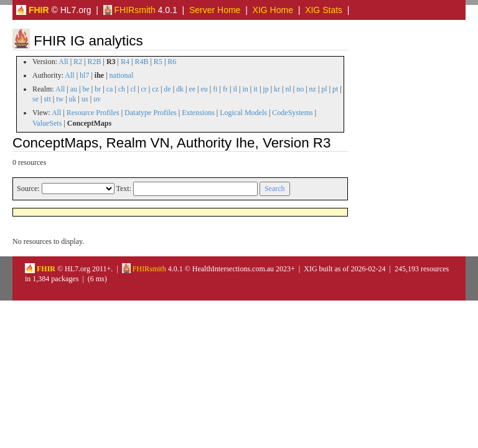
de (167, 89)
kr (277, 89)
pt (335, 89)
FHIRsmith (129, 10)
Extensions (198, 113)
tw (60, 99)
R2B (95, 62)
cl (133, 89)
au (74, 89)
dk (180, 89)
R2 (78, 62)
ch (122, 89)
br (98, 89)
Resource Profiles (93, 113)
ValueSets (47, 123)
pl (324, 89)
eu (204, 89)
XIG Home (273, 10)
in (245, 89)
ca (110, 89)
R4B (141, 62)
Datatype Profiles (151, 113)
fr (225, 89)
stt (47, 99)
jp (265, 89)
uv (97, 99)
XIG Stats (324, 10)
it (255, 89)
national (122, 75)
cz (155, 89)
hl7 (84, 75)
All (63, 62)
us (85, 99)
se (35, 99)
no (300, 89)
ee (192, 89)
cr (144, 89)
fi (215, 89)
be (86, 89)
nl (288, 89)
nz (313, 89)
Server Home (215, 10)
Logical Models (243, 113)
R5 (158, 62)
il (235, 89)
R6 (172, 62)
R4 (125, 62)
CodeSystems (292, 113)
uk (73, 99)
